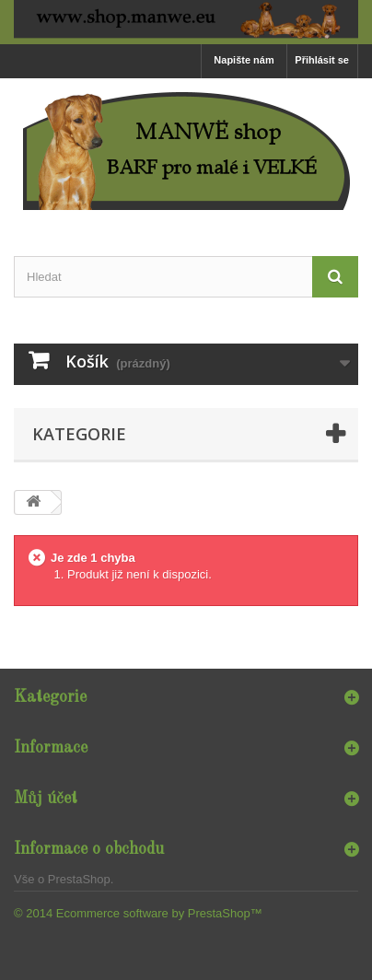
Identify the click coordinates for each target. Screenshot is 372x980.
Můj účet (46, 799)
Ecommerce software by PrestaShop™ (159, 913)
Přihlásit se (322, 60)
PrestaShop (79, 879)
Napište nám (244, 60)
